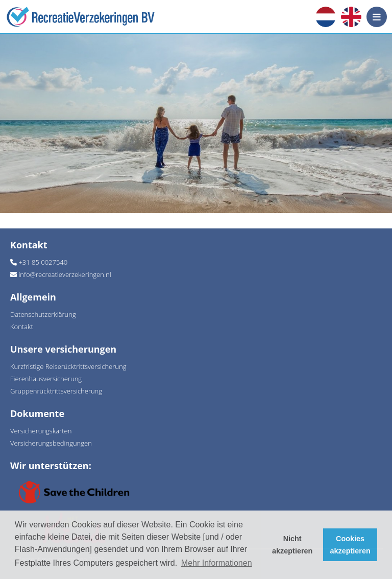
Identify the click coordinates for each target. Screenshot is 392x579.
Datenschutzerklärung (43, 314)
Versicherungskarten (41, 431)
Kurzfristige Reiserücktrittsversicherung (68, 366)
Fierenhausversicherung (46, 379)
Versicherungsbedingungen (51, 443)
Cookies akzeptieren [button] (350, 545)
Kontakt (22, 327)
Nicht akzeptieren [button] (292, 545)
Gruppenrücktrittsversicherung (56, 391)
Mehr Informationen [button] (217, 563)
